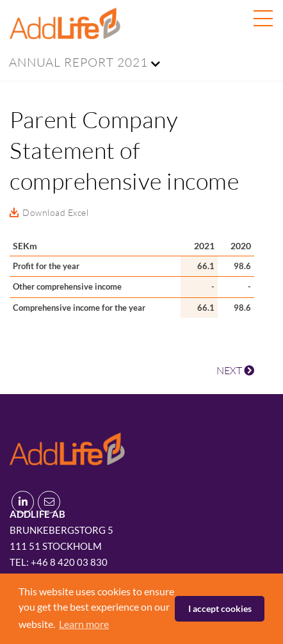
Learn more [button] (84, 624)
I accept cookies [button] (220, 608)
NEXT (235, 370)
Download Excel (55, 212)
